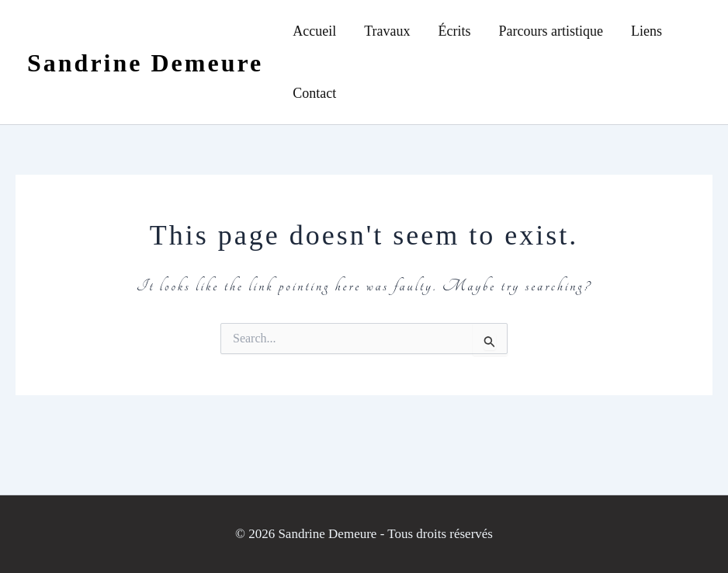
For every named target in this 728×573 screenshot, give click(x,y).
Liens (647, 31)
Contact (314, 93)
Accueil (314, 31)
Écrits (455, 31)
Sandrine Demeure (145, 63)
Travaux (387, 31)
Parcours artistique (551, 31)
